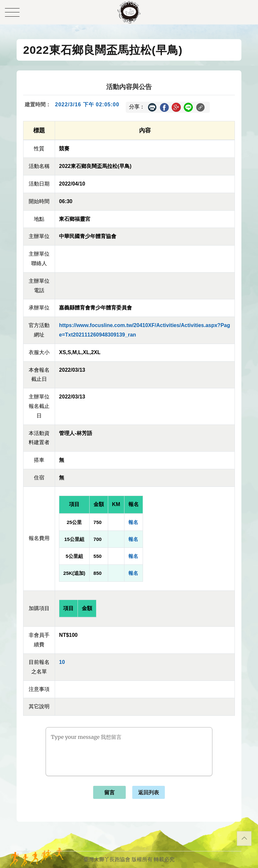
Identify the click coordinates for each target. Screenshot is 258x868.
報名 (133, 522)
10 (62, 662)
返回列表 (149, 793)
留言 (109, 793)
